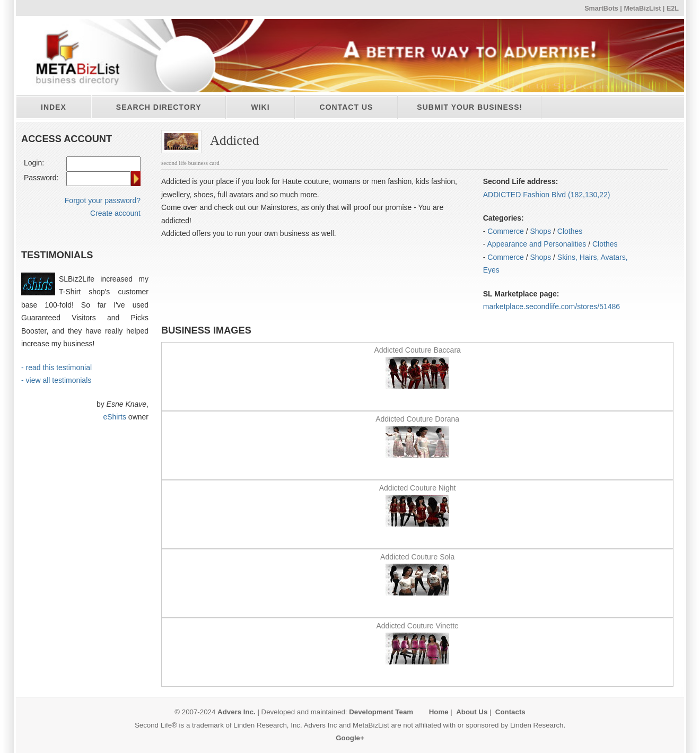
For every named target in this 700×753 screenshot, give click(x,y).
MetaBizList (642, 8)
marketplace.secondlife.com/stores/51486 (552, 307)
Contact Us (347, 107)
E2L (673, 8)
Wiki (260, 107)
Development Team (381, 712)
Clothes (570, 231)
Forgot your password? (103, 200)
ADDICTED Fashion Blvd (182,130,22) (547, 195)
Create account (115, 213)
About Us (472, 712)
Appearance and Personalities (537, 244)
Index (54, 107)
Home (439, 712)
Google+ (350, 738)
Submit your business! (470, 107)
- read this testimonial (56, 367)
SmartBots (601, 8)
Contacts (510, 712)
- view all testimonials (56, 380)
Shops (540, 231)
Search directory (159, 107)
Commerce (505, 231)
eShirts (115, 417)
